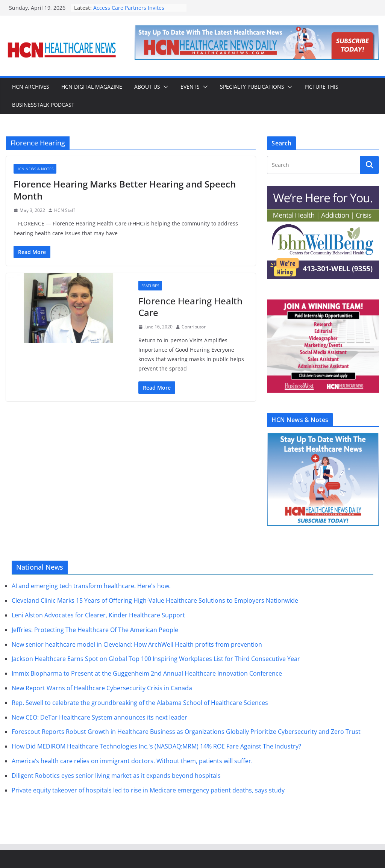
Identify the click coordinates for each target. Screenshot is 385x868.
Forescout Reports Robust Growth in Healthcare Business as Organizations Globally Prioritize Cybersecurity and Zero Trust (186, 732)
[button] (164, 87)
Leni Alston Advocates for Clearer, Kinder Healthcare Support (98, 615)
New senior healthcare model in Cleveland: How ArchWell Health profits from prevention (137, 644)
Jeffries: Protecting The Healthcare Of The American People (95, 630)
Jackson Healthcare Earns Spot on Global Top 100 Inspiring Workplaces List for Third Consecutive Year (156, 659)
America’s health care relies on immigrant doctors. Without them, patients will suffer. (132, 761)
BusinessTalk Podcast (43, 105)
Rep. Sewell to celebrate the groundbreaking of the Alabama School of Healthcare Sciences (140, 703)
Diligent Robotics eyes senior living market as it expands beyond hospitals (116, 776)
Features (150, 286)
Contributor (194, 327)
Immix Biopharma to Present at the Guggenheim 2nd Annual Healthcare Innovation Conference (147, 673)
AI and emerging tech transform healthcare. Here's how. (91, 586)
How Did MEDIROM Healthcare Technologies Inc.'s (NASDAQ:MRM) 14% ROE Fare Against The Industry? (156, 746)
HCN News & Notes (35, 169)
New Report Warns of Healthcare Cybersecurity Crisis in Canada (102, 688)
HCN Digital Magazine (92, 87)
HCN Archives (31, 87)
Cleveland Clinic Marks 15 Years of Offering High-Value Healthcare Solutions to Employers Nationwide (155, 600)
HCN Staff (64, 210)
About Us (147, 87)
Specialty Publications (252, 87)
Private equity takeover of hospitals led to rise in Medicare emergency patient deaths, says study (148, 790)
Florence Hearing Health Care (190, 307)
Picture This (321, 87)
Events (190, 87)
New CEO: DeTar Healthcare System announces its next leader (99, 717)
